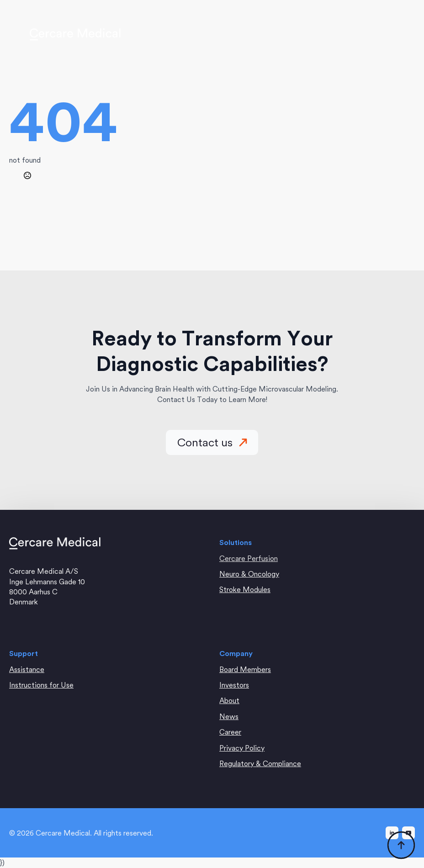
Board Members (245, 669)
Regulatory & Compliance (260, 763)
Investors (234, 685)
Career (230, 732)
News (229, 716)
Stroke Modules (245, 589)
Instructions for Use (41, 685)
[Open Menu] (389, 34)
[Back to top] (401, 845)
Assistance (27, 669)
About (229, 700)
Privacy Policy (242, 748)
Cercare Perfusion (249, 558)
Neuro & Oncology (249, 574)
